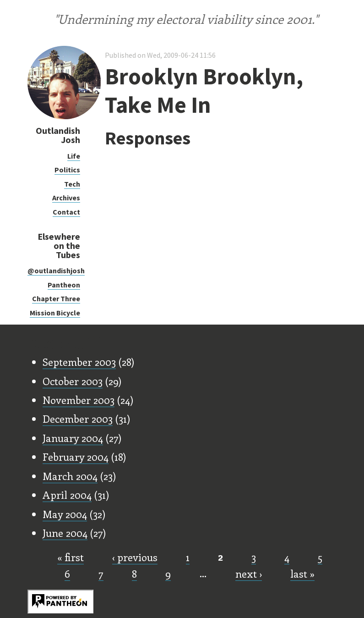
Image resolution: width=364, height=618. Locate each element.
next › (249, 574)
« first (71, 557)
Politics (67, 170)
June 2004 (65, 533)
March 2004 (70, 476)
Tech (72, 184)
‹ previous (135, 557)
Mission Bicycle (55, 313)
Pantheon (64, 285)
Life (74, 156)
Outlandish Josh (58, 135)
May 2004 (65, 514)
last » (302, 574)
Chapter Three (56, 298)
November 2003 (79, 400)
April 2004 (67, 495)
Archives (66, 198)
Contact (66, 212)
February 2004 (76, 457)
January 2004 (73, 438)
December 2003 (78, 419)
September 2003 (79, 362)
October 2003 (73, 381)
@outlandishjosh (56, 270)
